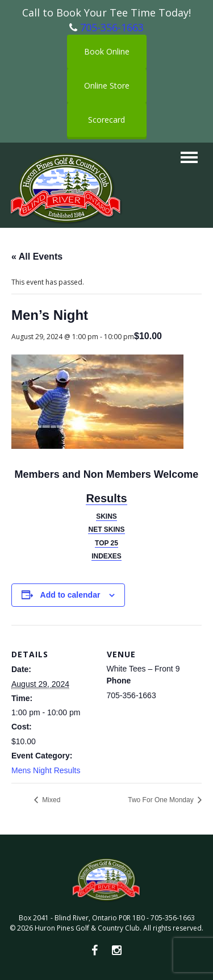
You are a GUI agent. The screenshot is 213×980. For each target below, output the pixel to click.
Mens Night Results (46, 770)
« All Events (37, 257)
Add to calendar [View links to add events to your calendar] (70, 595)
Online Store (107, 86)
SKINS (106, 516)
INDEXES (106, 556)
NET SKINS (106, 529)
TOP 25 (106, 543)
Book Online (107, 51)
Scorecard (106, 120)
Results (106, 498)
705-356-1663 (112, 27)
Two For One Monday (162, 800)
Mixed (50, 800)
